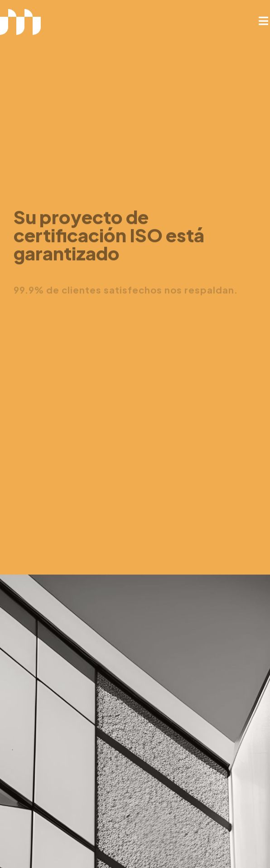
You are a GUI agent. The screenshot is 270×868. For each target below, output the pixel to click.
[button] (263, 21)
